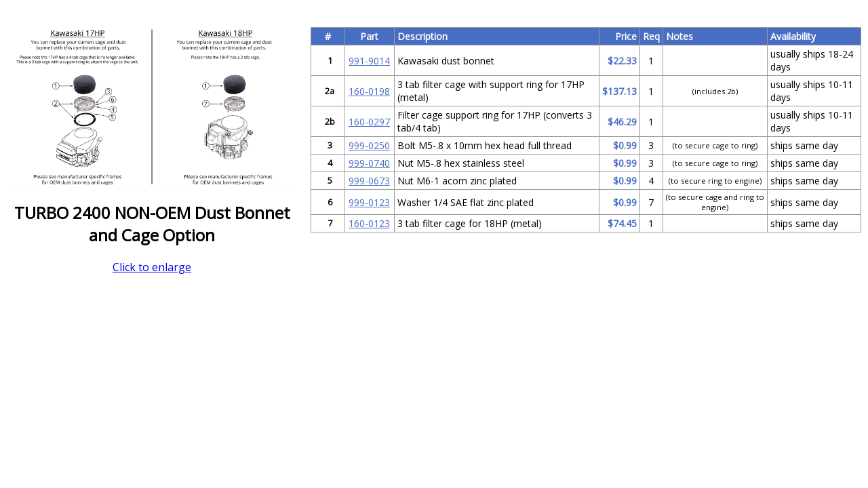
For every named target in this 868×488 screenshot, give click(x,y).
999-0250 (369, 145)
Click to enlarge (152, 267)
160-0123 (369, 223)
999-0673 (369, 181)
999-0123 (369, 202)
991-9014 (369, 61)
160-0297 (369, 122)
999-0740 (369, 163)
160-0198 (369, 91)
